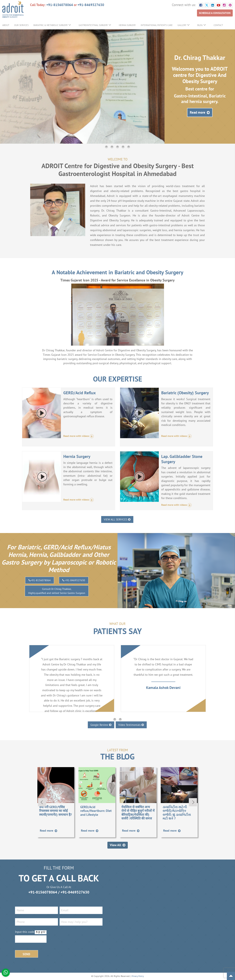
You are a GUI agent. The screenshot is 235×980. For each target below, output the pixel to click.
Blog (200, 25)
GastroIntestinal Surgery (93, 25)
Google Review (99, 725)
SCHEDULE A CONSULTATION (212, 13)
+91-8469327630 (91, 5)
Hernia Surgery (127, 25)
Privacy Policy (138, 976)
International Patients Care (157, 25)
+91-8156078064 (60, 5)
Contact (218, 25)
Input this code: (25, 932)
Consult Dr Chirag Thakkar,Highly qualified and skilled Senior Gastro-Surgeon (57, 591)
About (6, 25)
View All (117, 845)
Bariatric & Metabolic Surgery (51, 25)
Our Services (21, 25)
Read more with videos (80, 436)
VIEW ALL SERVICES (118, 519)
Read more (200, 112)
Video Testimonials (134, 725)
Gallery (182, 25)
